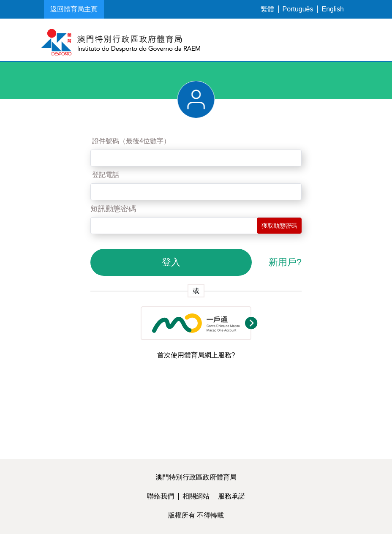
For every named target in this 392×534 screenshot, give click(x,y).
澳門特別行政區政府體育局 (196, 477)
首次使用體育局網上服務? (196, 355)
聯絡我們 (161, 496)
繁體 (267, 9)
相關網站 (196, 496)
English (333, 9)
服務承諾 (231, 496)
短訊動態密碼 (113, 209)
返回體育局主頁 (74, 9)
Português (298, 9)
